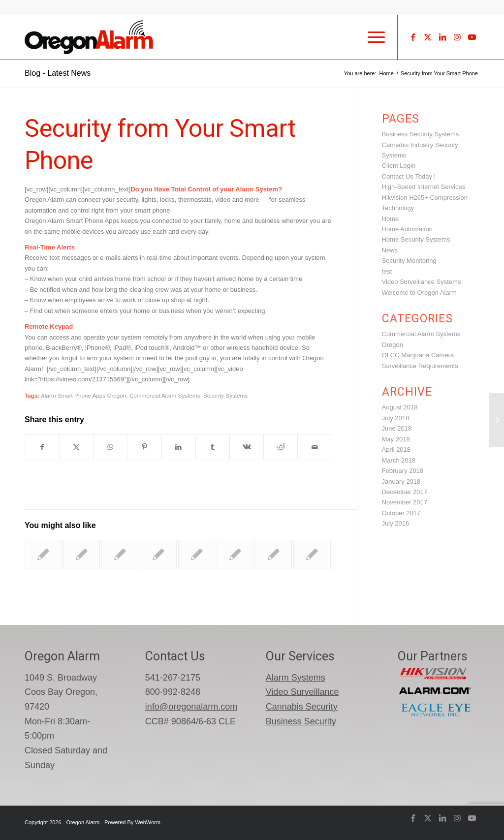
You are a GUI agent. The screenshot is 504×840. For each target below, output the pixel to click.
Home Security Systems (416, 239)
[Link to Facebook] (413, 37)
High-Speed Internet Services (424, 187)
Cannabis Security (302, 707)
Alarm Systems (296, 678)
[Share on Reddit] (281, 447)
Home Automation (407, 229)
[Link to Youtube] (472, 37)
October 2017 (401, 513)
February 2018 (403, 471)
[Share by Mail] (315, 447)
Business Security (301, 721)
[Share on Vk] (247, 447)
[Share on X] (76, 447)
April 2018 (396, 450)
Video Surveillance (302, 692)
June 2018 (397, 428)
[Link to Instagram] (457, 37)
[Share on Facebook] (42, 447)
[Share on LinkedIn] (179, 447)
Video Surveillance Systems (422, 282)
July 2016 (396, 523)
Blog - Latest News (58, 73)
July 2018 (396, 418)
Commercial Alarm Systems (165, 395)
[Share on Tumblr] (213, 447)
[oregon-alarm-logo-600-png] (90, 37)
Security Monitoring (409, 261)
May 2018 (396, 439)
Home (391, 219)
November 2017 (405, 502)
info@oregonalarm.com (191, 707)
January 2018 (401, 482)
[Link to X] (428, 37)
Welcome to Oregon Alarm (419, 293)
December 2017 (405, 492)
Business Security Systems (421, 134)
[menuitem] (373, 37)
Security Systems (225, 395)
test (387, 271)
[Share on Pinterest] (144, 447)
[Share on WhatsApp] (110, 447)
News (390, 250)
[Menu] (373, 37)
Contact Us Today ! (409, 176)
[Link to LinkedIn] (442, 37)
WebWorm (148, 822)
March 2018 (399, 460)
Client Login (399, 166)
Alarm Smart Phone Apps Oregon (83, 395)
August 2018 (400, 407)
